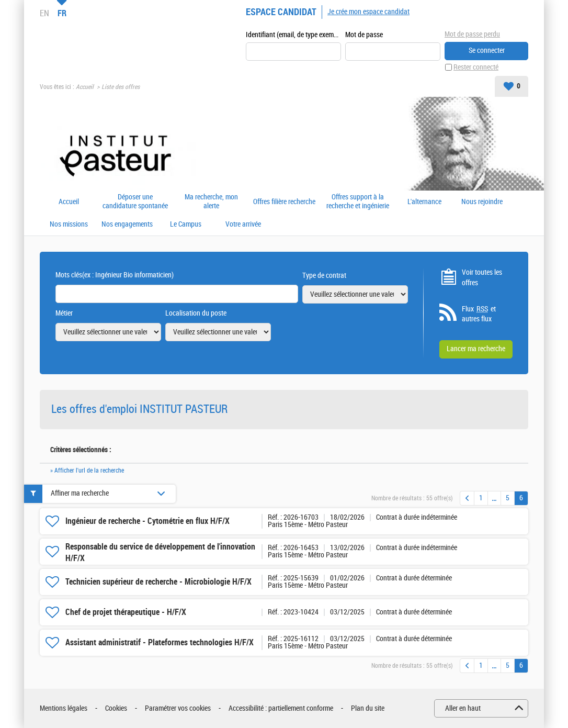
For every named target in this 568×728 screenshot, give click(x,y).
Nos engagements (127, 225)
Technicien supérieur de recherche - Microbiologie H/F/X (158, 582)
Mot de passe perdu (472, 34)
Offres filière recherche (284, 202)
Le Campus (186, 225)
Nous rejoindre (482, 202)
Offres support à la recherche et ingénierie (358, 202)
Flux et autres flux (479, 314)
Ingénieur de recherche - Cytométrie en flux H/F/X (147, 521)
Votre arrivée (243, 225)
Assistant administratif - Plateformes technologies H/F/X (160, 642)
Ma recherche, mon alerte (211, 202)
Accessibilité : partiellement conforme (281, 708)
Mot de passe (364, 35)
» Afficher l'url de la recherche (87, 471)
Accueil (85, 87)
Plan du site (368, 708)
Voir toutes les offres (482, 278)
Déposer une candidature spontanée (135, 202)
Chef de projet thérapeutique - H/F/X (126, 612)
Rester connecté (476, 67)
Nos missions (69, 225)
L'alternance (424, 202)
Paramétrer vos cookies (178, 708)
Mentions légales (64, 708)
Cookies (116, 708)
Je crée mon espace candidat (368, 12)
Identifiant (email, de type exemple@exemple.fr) (293, 35)
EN (44, 13)
